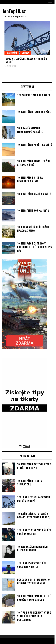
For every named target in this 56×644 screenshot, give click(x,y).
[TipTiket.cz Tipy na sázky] (25, 447)
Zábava (26, 53)
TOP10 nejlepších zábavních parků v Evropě (26, 60)
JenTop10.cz (14, 11)
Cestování (12, 53)
